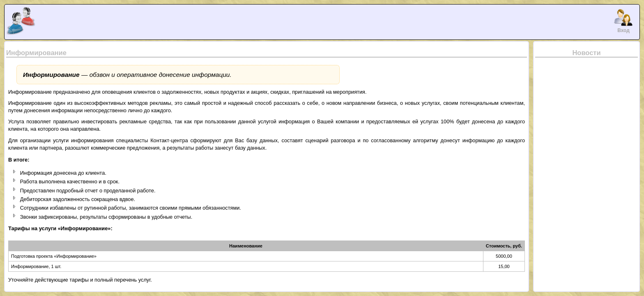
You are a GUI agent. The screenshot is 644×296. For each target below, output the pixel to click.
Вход (623, 21)
